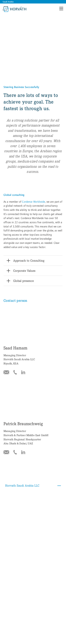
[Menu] (62, 9)
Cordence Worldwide (34, 139)
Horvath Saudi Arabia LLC (34, 369)
